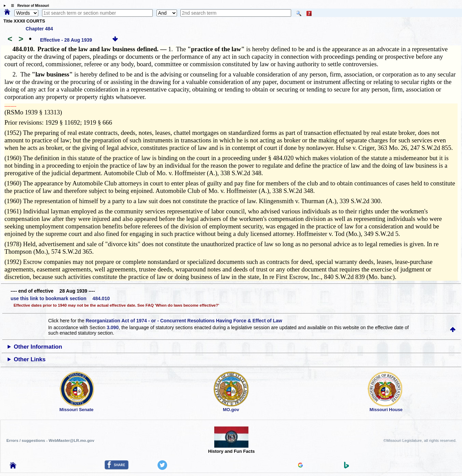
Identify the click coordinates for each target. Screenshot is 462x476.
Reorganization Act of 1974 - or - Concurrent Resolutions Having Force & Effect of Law (184, 321)
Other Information (38, 347)
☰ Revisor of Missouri (28, 6)
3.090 (113, 327)
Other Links (30, 359)
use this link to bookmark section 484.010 (60, 298)
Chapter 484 (39, 29)
